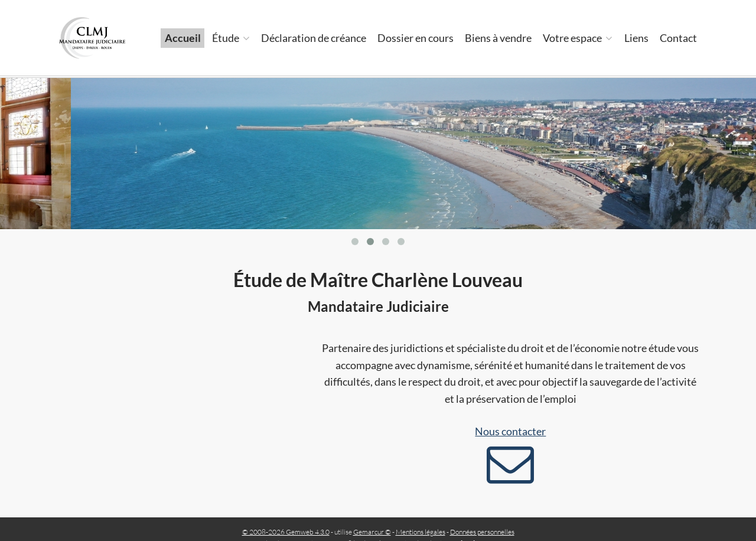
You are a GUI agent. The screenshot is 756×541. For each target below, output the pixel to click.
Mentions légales (421, 532)
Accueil (183, 38)
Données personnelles (482, 532)
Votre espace (578, 38)
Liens (636, 38)
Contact (678, 38)
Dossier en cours (416, 38)
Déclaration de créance (314, 38)
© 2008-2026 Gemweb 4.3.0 (286, 532)
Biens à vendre (498, 38)
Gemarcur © (372, 532)
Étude (231, 38)
